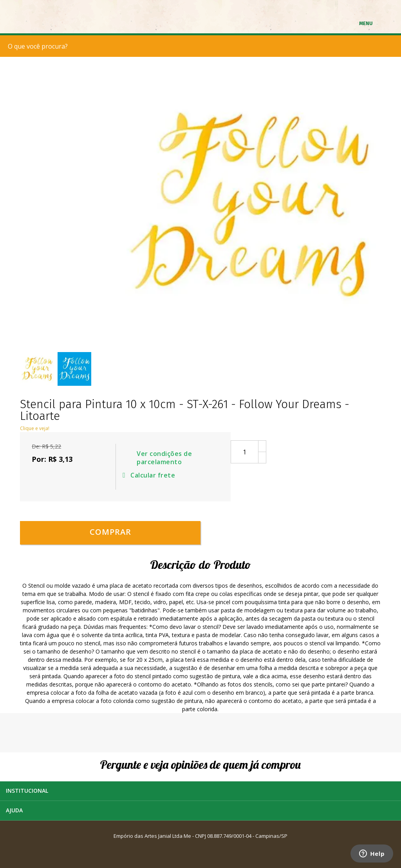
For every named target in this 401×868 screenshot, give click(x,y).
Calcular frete (150, 475)
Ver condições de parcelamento (164, 458)
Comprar (110, 532)
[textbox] (202, 46)
